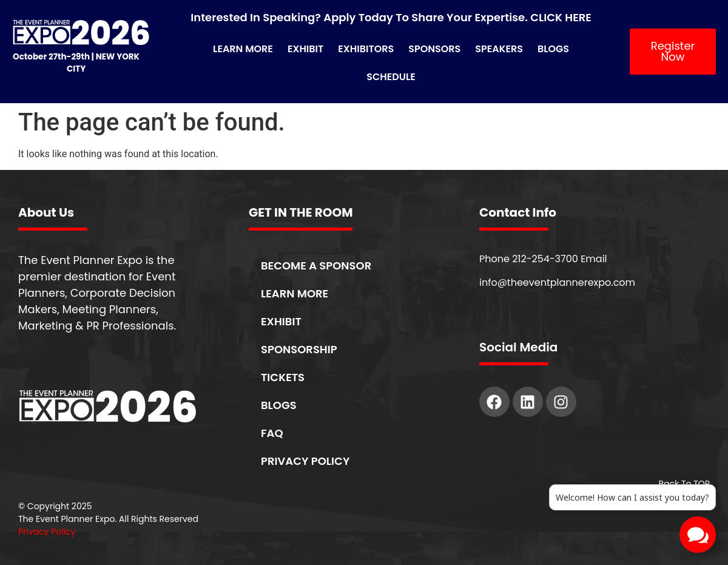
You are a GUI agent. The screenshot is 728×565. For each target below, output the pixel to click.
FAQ (272, 433)
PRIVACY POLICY (305, 461)
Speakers (499, 49)
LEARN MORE (295, 293)
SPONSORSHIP (299, 349)
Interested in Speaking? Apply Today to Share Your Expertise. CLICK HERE (391, 17)
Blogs (553, 49)
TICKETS (283, 377)
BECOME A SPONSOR (316, 266)
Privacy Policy (47, 532)
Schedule (391, 77)
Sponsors (434, 49)
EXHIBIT (281, 321)
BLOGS (279, 405)
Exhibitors (366, 49)
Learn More (243, 49)
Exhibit (305, 49)
